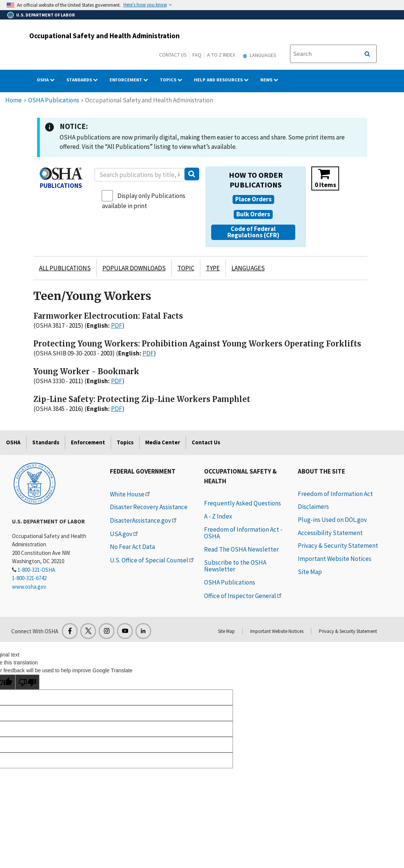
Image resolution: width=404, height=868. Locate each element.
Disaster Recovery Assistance (149, 507)
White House (131, 494)
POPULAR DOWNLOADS (134, 268)
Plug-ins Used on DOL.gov (332, 520)
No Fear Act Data (132, 547)
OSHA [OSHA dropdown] (49, 80)
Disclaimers (313, 507)
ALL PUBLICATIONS (65, 268)
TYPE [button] (213, 268)
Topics (125, 442)
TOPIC (186, 268)
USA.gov (125, 534)
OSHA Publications (54, 100)
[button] (253, 199)
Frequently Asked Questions (243, 503)
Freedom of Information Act (335, 494)
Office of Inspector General (243, 596)
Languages (259, 55)
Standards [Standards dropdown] (85, 80)
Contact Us (173, 55)
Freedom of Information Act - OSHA (243, 533)
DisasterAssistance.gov (144, 520)
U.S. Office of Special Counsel (152, 560)
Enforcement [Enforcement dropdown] (132, 80)
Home (14, 100)
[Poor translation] (27, 682)
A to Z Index (221, 55)
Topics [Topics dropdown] (174, 80)
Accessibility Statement (330, 533)
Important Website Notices (335, 559)
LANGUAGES (248, 268)
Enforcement (88, 442)
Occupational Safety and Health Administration (104, 36)
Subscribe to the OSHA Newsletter (235, 566)
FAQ (197, 55)
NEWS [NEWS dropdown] (272, 80)
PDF (117, 325)
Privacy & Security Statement (338, 546)
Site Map (310, 572)
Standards (46, 442)
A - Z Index (218, 516)
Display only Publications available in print (144, 201)
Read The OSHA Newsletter (241, 549)
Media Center (163, 442)
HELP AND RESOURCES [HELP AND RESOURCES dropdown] (224, 80)
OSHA (13, 442)
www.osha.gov (29, 587)
